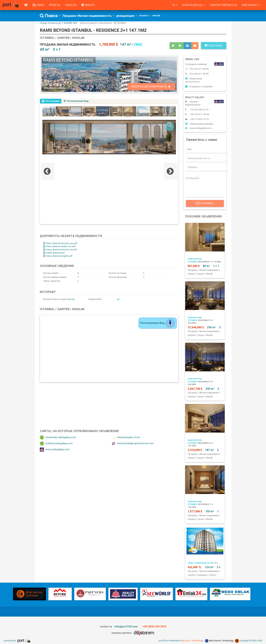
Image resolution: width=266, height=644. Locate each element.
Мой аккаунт (251, 5)
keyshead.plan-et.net (126, 437)
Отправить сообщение (199, 87)
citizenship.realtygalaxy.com (58, 437)
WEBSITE (88, 5)
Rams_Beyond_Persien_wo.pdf (60, 250)
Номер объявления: (58, 23)
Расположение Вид (76, 101)
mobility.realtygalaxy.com (56, 444)
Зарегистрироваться (223, 5)
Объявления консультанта (194, 80)
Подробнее (214, 46)
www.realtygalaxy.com (55, 450)
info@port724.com (126, 626)
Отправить (205, 203)
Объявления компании (199, 124)
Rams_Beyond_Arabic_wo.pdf (59, 246)
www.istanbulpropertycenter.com (133, 444)
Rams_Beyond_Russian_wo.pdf (60, 243)
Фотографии (51, 101)
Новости (71, 5)
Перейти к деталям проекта (151, 87)
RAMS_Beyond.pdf (54, 253)
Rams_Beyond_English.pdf (58, 256)
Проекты (55, 5)
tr (175, 5)
